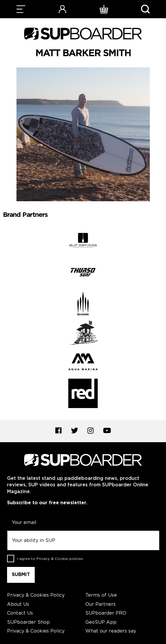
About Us (18, 604)
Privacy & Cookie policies (60, 559)
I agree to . (50, 559)
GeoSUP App (101, 622)
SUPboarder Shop (28, 622)
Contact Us (20, 613)
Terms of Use (101, 595)
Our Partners (101, 604)
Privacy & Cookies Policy (36, 595)
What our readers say (111, 631)
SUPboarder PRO (106, 613)
